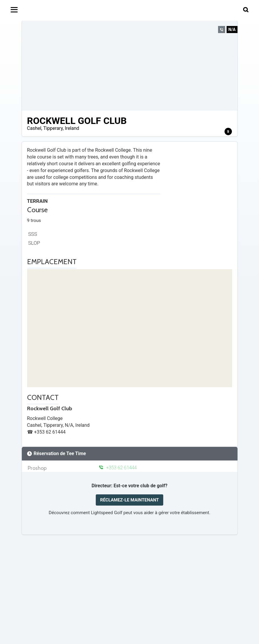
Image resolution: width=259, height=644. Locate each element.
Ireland (72, 128)
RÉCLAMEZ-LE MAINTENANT (129, 500)
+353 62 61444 (118, 468)
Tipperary (53, 128)
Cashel (34, 128)
